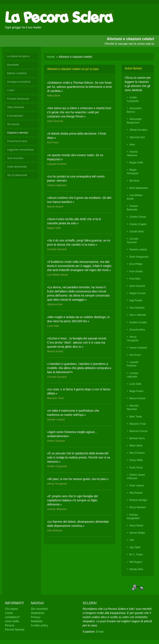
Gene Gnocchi (137, 286)
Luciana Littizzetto (132, 375)
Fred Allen (135, 279)
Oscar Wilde (136, 460)
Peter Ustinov (137, 486)
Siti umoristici (39, 609)
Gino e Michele (138, 315)
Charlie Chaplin (138, 224)
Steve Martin (136, 526)
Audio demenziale (17, 167)
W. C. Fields (136, 555)
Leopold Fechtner (133, 364)
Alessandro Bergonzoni (134, 121)
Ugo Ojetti (135, 547)
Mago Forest (136, 391)
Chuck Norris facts (17, 141)
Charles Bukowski (132, 208)
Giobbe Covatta (138, 322)
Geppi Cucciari (138, 293)
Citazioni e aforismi (17, 133)
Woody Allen (136, 569)
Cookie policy (39, 625)
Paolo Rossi (136, 468)
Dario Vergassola (139, 257)
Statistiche (38, 613)
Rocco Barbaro (138, 507)
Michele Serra (137, 438)
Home (51, 57)
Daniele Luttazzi (138, 250)
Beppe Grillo (136, 163)
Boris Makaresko (139, 188)
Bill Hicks (134, 181)
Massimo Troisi (138, 424)
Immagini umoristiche (19, 82)
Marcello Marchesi (133, 407)
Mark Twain (136, 417)
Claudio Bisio (137, 232)
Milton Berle (136, 446)
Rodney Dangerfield (133, 517)
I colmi (11, 90)
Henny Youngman (133, 339)
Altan (132, 145)
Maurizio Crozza (138, 431)
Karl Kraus (135, 355)
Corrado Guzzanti (133, 241)
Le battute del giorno (18, 56)
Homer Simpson (138, 348)
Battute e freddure (17, 73)
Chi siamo (11, 609)
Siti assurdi (13, 124)
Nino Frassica (137, 453)
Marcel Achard (137, 398)
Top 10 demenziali (17, 175)
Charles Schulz (138, 217)
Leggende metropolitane (20, 150)
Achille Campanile (133, 99)
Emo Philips (136, 264)
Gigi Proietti (136, 300)
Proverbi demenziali (18, 99)
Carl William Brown (135, 197)
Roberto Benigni (138, 500)
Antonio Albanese (132, 154)
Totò (132, 540)
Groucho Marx (137, 330)
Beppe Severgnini (133, 172)
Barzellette (13, 65)
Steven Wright (137, 533)
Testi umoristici (15, 158)
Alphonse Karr (137, 137)
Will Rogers (136, 562)
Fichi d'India (136, 271)
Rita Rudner (136, 493)
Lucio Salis (135, 384)
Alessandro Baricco (134, 110)
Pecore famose (15, 630)
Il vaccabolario (15, 116)
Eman (100, 632)
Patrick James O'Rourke (136, 477)
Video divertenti (16, 107)
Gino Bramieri (137, 308)
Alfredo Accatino (138, 130)
